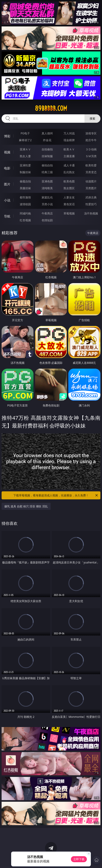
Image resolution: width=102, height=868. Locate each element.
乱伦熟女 (69, 172)
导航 (7, 216)
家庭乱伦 (47, 197)
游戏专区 (91, 133)
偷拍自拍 (47, 165)
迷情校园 (25, 204)
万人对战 (69, 133)
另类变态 (91, 172)
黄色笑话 (69, 204)
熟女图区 (69, 188)
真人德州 (47, 133)
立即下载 (79, 859)
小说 (7, 200)
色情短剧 (47, 220)
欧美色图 (69, 181)
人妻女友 (69, 197)
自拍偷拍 (47, 149)
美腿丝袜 (25, 188)
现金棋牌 (69, 140)
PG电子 (25, 133)
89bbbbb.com (51, 108)
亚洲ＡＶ (25, 149)
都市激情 (25, 197)
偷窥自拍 (25, 181)
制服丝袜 (25, 172)
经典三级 (47, 172)
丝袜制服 (47, 156)
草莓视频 (69, 213)
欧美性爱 (91, 165)
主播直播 (69, 156)
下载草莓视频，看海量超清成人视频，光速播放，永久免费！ (56, 495)
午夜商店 (47, 213)
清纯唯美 (47, 188)
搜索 (92, 118)
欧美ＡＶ (69, 149)
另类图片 (91, 188)
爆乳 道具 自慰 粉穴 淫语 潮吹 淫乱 (26, 506)
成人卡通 (69, 165)
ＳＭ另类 (91, 156)
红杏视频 (25, 220)
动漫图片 (91, 181)
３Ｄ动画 (91, 149)
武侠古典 (91, 197)
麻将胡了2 (25, 140)
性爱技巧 (91, 204)
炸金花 (47, 140)
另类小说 (47, 204)
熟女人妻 (25, 156)
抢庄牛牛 (91, 140)
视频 (7, 152)
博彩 (7, 136)
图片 (7, 184)
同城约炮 (25, 213)
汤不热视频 (91, 213)
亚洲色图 (47, 181)
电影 (7, 168)
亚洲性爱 (25, 165)
